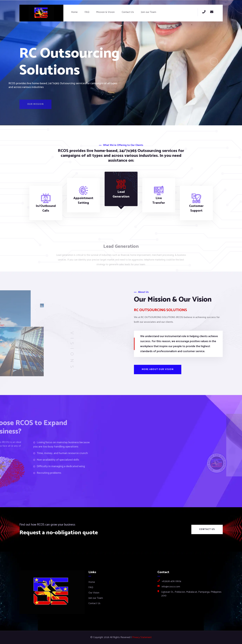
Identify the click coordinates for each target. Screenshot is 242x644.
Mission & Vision (105, 12)
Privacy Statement (142, 637)
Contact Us (128, 12)
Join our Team (149, 12)
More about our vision (158, 369)
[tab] (46, 203)
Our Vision (94, 593)
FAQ (87, 12)
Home (74, 12)
